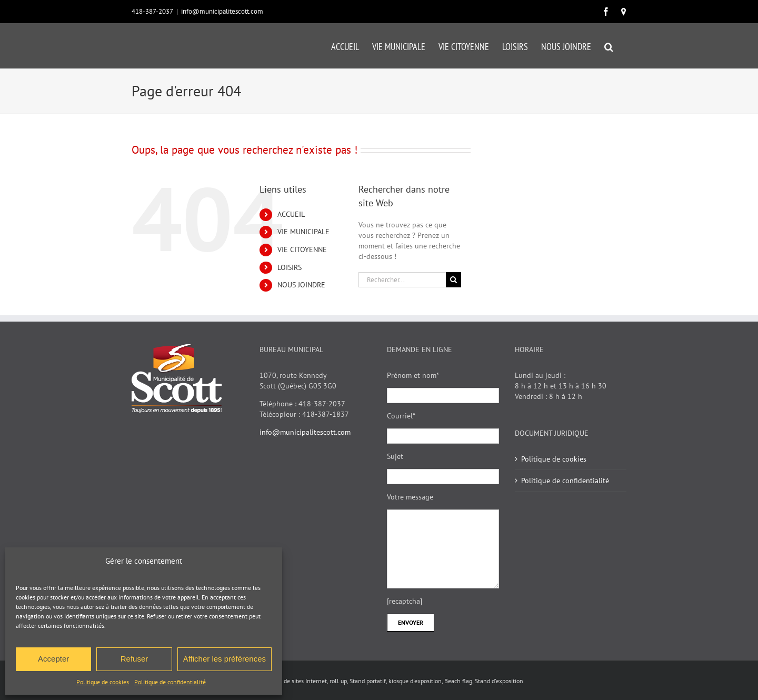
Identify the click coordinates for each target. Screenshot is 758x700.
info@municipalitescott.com (222, 11)
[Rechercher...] (402, 280)
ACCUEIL (291, 214)
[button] (609, 46)
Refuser (134, 659)
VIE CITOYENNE (302, 249)
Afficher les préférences (225, 659)
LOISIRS (290, 267)
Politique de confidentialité (170, 682)
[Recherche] (453, 280)
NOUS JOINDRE (301, 285)
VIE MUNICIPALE (303, 232)
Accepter (53, 659)
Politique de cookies (103, 682)
